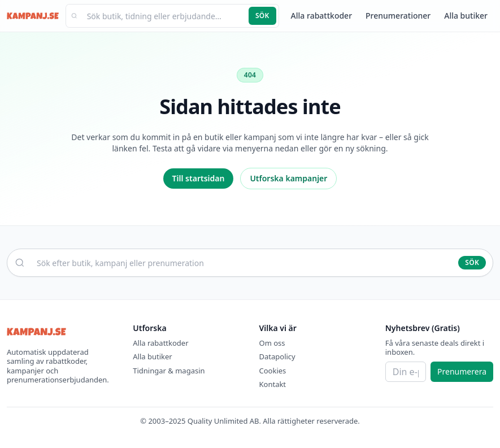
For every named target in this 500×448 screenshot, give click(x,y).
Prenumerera (462, 371)
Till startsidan (199, 178)
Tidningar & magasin (169, 371)
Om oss (272, 343)
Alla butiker (466, 16)
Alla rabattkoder (321, 16)
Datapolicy (277, 356)
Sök (262, 16)
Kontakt (273, 384)
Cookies (273, 371)
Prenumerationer (398, 16)
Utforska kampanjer (288, 178)
